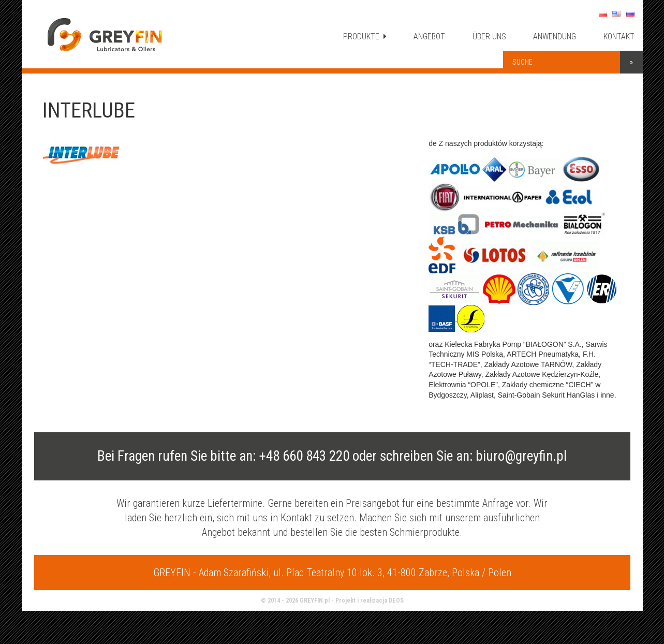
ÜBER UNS (489, 36)
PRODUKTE (365, 36)
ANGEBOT (429, 36)
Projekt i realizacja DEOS (370, 601)
